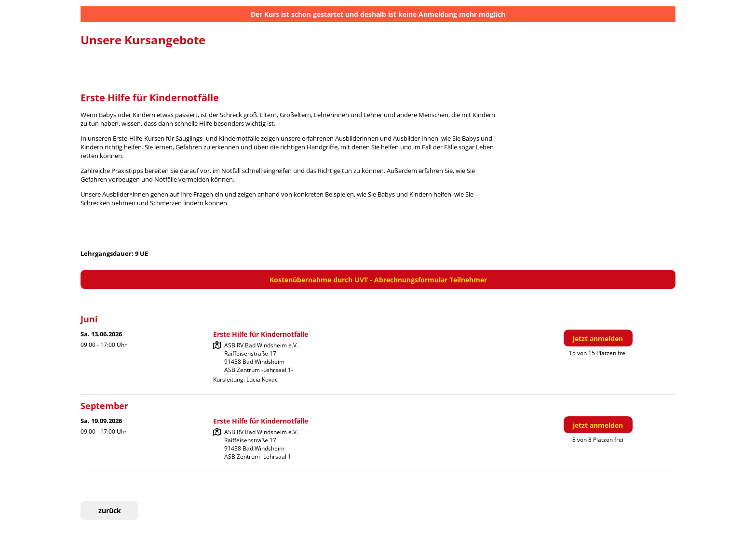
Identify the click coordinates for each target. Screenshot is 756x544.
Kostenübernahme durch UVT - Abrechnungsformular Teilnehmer (378, 280)
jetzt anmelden (598, 338)
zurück (110, 511)
